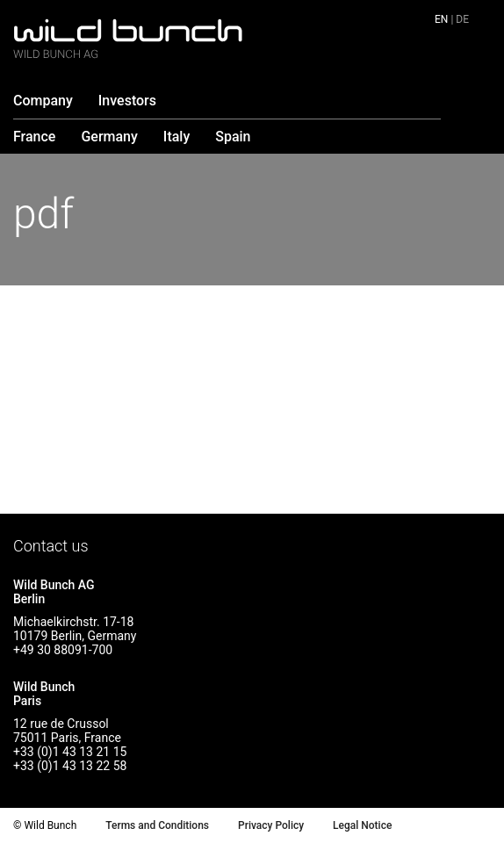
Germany (109, 137)
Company (43, 101)
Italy (176, 137)
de (462, 19)
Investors (127, 101)
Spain (233, 137)
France (34, 137)
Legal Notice (362, 825)
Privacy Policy (271, 825)
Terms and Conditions (157, 825)
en (441, 19)
